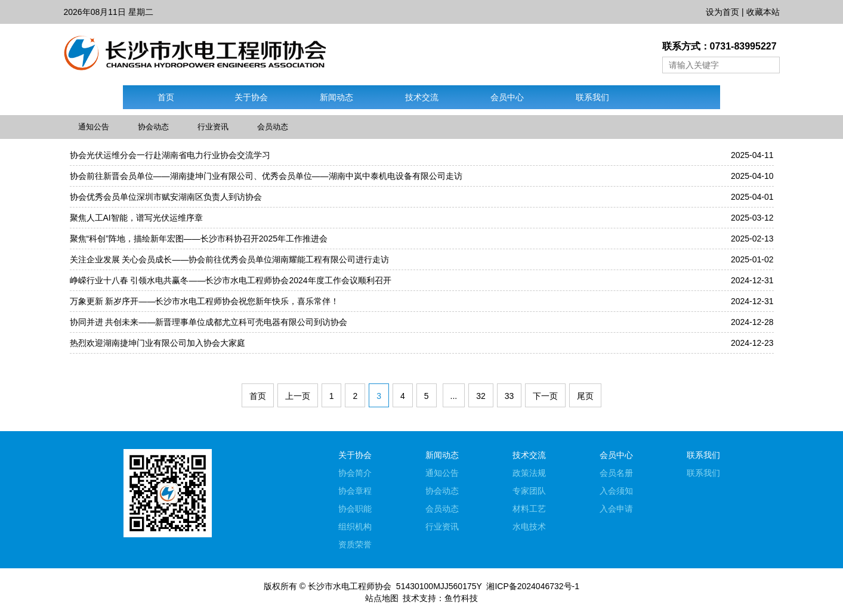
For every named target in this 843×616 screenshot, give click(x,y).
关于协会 (251, 97)
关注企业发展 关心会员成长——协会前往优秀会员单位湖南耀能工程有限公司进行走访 (230, 259)
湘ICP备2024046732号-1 (533, 586)
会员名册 (616, 473)
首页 (166, 97)
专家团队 (529, 491)
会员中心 (507, 97)
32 (481, 396)
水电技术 (529, 527)
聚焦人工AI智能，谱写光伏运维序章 (136, 218)
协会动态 (153, 127)
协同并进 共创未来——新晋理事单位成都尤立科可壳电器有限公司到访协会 (209, 322)
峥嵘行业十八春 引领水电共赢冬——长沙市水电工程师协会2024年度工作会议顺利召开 (231, 280)
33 (509, 396)
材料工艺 (529, 509)
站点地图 (382, 598)
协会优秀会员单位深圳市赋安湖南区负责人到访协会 (166, 197)
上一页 (298, 396)
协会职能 (355, 509)
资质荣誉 (355, 544)
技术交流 (422, 97)
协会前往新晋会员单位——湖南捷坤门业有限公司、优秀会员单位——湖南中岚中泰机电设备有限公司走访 (266, 176)
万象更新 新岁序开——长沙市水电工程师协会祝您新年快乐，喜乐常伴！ (205, 301)
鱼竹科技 (461, 598)
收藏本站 (763, 12)
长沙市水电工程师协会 (350, 586)
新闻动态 (336, 97)
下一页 (545, 396)
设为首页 (722, 12)
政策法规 (529, 473)
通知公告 (94, 127)
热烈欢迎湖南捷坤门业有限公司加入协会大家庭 (158, 343)
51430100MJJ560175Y (439, 586)
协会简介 (355, 473)
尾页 (585, 396)
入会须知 (616, 491)
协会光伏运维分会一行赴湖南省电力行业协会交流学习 (170, 155)
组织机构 (355, 527)
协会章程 (355, 491)
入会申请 (616, 509)
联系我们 (592, 97)
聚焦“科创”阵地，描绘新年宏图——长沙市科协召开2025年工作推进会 (199, 239)
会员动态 (273, 127)
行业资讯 (213, 127)
